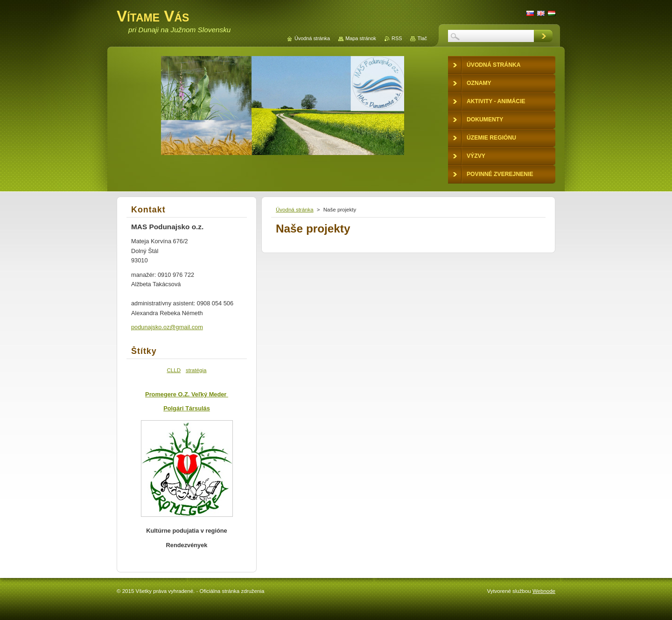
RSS (397, 38)
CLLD (174, 370)
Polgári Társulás (187, 408)
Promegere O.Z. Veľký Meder (187, 394)
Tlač (422, 38)
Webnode (544, 591)
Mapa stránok (361, 38)
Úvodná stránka (295, 210)
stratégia (196, 370)
